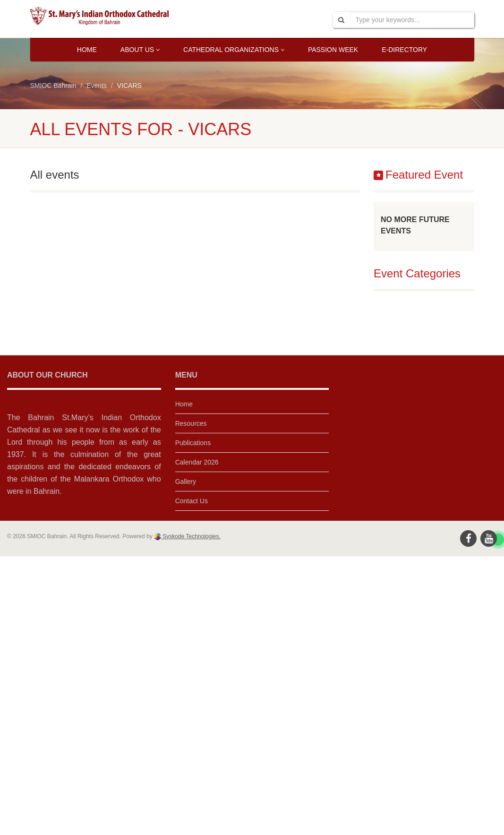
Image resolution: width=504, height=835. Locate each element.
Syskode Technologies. (191, 536)
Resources (191, 423)
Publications (193, 443)
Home (87, 50)
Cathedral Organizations (234, 50)
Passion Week (333, 50)
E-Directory (404, 50)
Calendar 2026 (197, 462)
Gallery (186, 482)
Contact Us (192, 501)
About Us (140, 50)
